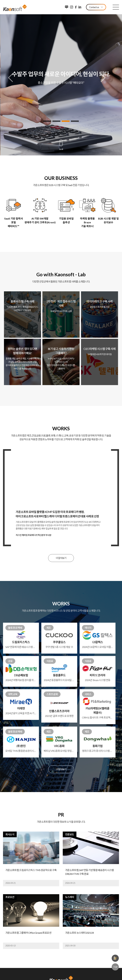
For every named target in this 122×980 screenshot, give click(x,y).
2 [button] (56, 121)
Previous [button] (10, 78)
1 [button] (47, 121)
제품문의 (115, 958)
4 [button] (75, 121)
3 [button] (66, 121)
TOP (115, 967)
